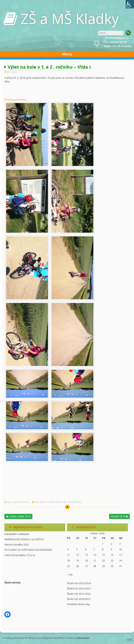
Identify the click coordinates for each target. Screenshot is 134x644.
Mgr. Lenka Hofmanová (18, 502)
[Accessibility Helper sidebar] (130, 4)
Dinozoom (83, 638)
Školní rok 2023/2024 (79, 583)
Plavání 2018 (119, 516)
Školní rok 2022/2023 (79, 588)
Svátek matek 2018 (18, 516)
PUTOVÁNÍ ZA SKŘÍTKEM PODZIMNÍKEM (28, 550)
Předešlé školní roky (57, 502)
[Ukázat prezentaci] (15, 99)
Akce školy (40, 502)
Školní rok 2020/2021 (79, 599)
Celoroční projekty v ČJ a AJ (20, 555)
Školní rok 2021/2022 (79, 594)
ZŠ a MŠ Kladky (70, 18)
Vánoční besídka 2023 (17, 545)
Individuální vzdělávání (17, 534)
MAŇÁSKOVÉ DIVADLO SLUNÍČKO (24, 539)
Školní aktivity (75, 502)
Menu (67, 54)
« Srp (70, 574)
